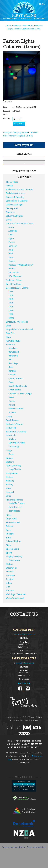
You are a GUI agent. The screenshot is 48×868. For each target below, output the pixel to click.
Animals (9, 186)
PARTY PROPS (28, 25)
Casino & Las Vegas (14, 205)
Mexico (12, 261)
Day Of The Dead (14, 284)
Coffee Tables (15, 390)
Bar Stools (13, 356)
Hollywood (11, 428)
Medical (10, 477)
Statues (10, 564)
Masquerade (12, 473)
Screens (12, 412)
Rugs (8, 530)
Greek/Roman (12, 420)
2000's (11, 318)
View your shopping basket (16, 133)
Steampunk (11, 568)
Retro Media (14, 511)
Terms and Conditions (36, 847)
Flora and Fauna (13, 341)
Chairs (11, 382)
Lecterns (10, 462)
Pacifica (12, 269)
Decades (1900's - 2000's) (17, 288)
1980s (11, 310)
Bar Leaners (14, 352)
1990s (11, 314)
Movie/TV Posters (17, 503)
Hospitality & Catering (16, 432)
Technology (14, 447)
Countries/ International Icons (20, 223)
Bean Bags (13, 363)
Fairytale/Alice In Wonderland (19, 329)
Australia (13, 231)
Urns (8, 587)
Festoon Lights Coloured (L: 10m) (28, 29)
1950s (11, 299)
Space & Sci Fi (12, 549)
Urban (9, 583)
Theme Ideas (12, 182)
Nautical (10, 492)
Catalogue (17, 25)
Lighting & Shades (17, 443)
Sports (9, 553)
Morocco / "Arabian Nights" (21, 265)
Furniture (10, 345)
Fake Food (11, 333)
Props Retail (12, 519)
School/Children (13, 541)
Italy (11, 253)
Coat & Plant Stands (18, 386)
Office (9, 496)
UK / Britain (14, 272)
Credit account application (14, 847)
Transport (10, 575)
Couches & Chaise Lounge (20, 394)
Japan (11, 257)
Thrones (10, 572)
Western (10, 591)
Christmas (10, 212)
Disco (8, 326)
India (11, 250)
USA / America (15, 276)
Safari (9, 538)
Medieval (10, 481)
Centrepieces (12, 208)
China (11, 235)
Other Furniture (16, 409)
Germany (13, 246)
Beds (11, 367)
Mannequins (14, 560)
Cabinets (12, 375)
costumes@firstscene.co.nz (25, 634)
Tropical (10, 579)
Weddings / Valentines (16, 594)
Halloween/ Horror (15, 424)
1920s (11, 295)
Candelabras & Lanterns (17, 201)
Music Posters (15, 507)
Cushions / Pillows (14, 280)
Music (9, 488)
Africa (11, 227)
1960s (11, 303)
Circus (9, 220)
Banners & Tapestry (15, 197)
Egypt (11, 238)
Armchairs (13, 348)
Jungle (9, 450)
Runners (10, 534)
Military (9, 485)
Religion (10, 526)
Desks (11, 397)
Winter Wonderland (15, 598)
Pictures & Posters (14, 500)
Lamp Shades (15, 469)
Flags (8, 337)
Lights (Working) (13, 466)
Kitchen (12, 439)
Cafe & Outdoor (16, 378)
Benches (12, 371)
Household (11, 435)
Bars (10, 359)
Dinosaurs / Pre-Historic (17, 322)
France (12, 242)
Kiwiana (9, 458)
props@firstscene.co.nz (25, 663)
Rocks (11, 454)
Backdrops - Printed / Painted (19, 189)
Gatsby (9, 416)
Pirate (9, 515)
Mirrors (12, 405)
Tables (12, 401)
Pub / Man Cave (13, 522)
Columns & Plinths (14, 216)
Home (9, 25)
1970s (11, 306)
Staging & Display (14, 556)
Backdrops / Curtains (15, 193)
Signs (8, 545)
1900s (11, 291)
